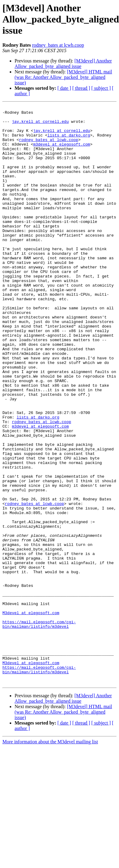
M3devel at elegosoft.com (31, 715)
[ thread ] (81, 88)
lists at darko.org (69, 141)
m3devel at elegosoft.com (61, 152)
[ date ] (64, 88)
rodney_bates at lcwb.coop (58, 45)
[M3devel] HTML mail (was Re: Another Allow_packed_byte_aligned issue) (63, 77)
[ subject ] (101, 88)
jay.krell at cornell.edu (40, 125)
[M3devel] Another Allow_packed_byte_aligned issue (63, 64)
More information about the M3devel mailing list (50, 857)
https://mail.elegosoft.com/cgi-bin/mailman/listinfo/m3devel (39, 728)
